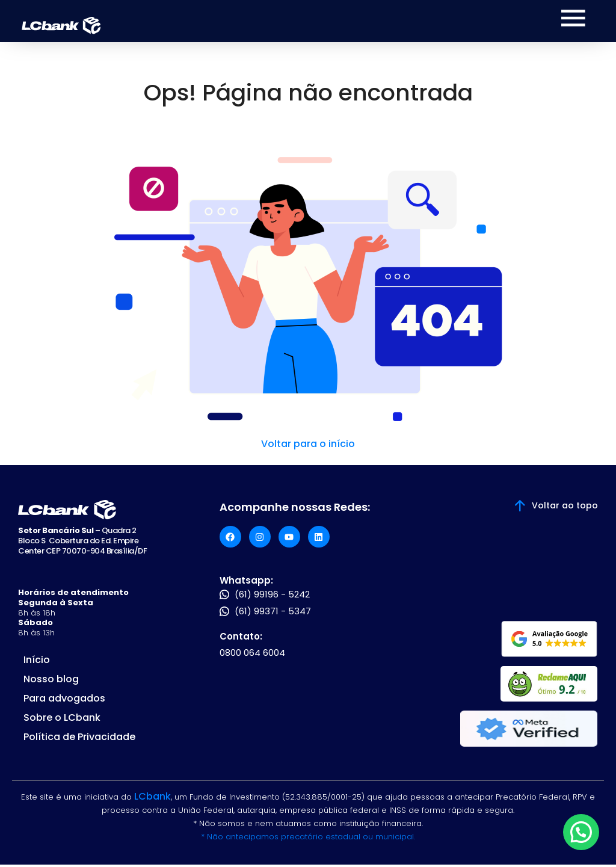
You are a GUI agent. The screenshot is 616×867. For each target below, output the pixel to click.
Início (37, 662)
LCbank (152, 799)
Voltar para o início (308, 446)
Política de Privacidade (79, 739)
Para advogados (64, 701)
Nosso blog (51, 681)
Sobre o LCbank (62, 720)
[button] (581, 832)
